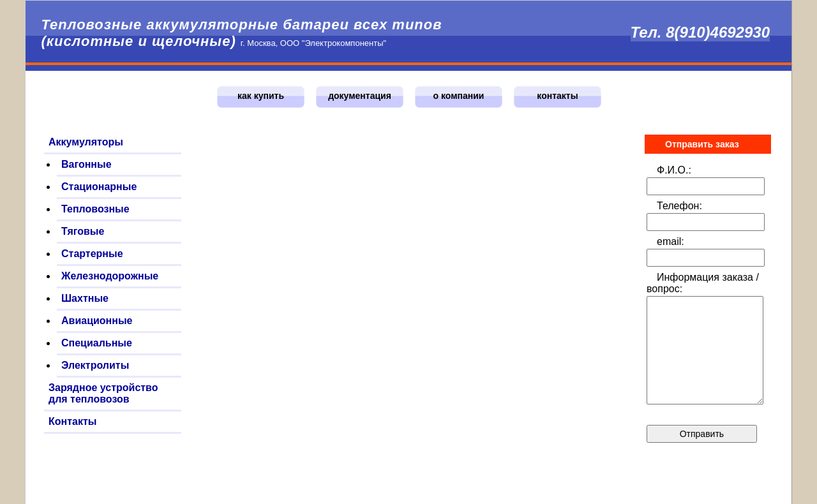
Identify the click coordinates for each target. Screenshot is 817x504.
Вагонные (86, 164)
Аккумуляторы (86, 142)
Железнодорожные (110, 276)
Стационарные (99, 187)
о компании (459, 96)
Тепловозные (95, 209)
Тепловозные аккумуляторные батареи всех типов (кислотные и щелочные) (241, 33)
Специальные (97, 343)
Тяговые (83, 231)
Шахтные (85, 298)
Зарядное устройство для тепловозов (103, 393)
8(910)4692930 (718, 32)
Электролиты (95, 365)
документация (360, 96)
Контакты (72, 421)
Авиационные (97, 321)
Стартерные (92, 254)
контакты (557, 96)
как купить (261, 96)
